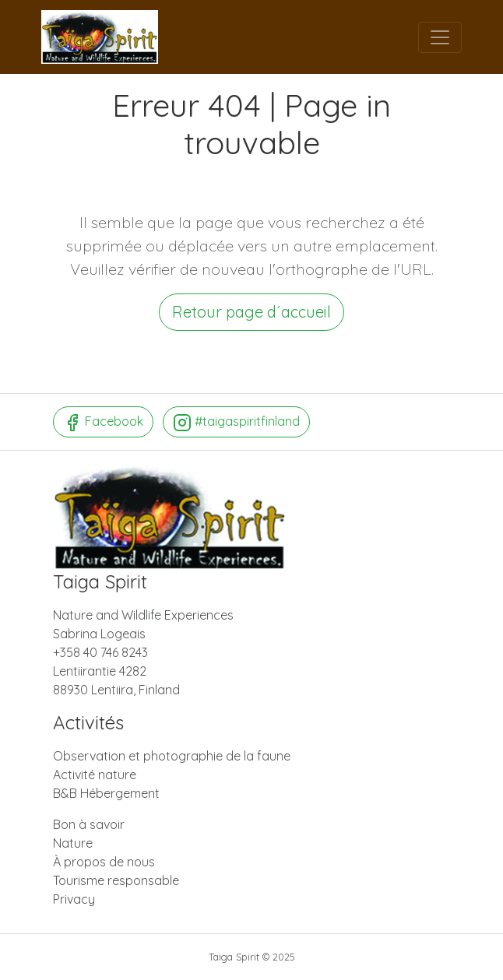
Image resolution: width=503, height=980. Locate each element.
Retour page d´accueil (251, 312)
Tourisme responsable (116, 880)
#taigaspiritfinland (236, 423)
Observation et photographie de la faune (172, 756)
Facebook (103, 423)
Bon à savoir (89, 824)
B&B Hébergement (106, 793)
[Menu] (440, 37)
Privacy (74, 899)
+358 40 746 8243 (100, 652)
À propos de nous (104, 862)
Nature (73, 843)
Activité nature (95, 775)
